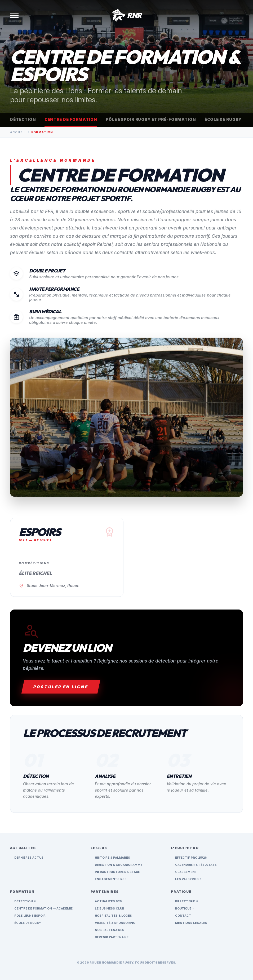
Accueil (18, 132)
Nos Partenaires (110, 930)
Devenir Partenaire (112, 937)
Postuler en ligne (61, 687)
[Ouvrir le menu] (14, 15)
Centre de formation (71, 120)
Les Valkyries (188, 879)
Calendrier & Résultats (196, 865)
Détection (23, 120)
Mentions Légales (191, 923)
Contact (183, 916)
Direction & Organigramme (119, 865)
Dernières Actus (29, 858)
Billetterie (187, 901)
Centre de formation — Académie (43, 908)
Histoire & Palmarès (112, 858)
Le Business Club (110, 908)
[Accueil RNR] (126, 15)
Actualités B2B (108, 901)
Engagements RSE (111, 879)
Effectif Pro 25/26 (191, 858)
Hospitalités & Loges (113, 916)
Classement (186, 872)
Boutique (185, 908)
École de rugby (223, 120)
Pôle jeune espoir (30, 916)
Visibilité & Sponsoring (115, 923)
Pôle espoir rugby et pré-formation (151, 120)
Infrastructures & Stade (117, 872)
